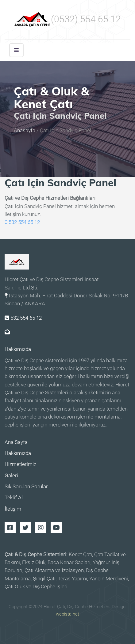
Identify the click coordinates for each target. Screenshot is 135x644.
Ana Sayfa (16, 442)
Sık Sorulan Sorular (26, 487)
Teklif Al (14, 498)
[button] (16, 50)
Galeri (11, 476)
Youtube (56, 528)
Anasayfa (25, 131)
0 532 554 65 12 (22, 222)
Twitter (25, 528)
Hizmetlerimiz (20, 464)
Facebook (10, 528)
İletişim (13, 509)
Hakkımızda (18, 349)
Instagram (41, 528)
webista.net (67, 614)
